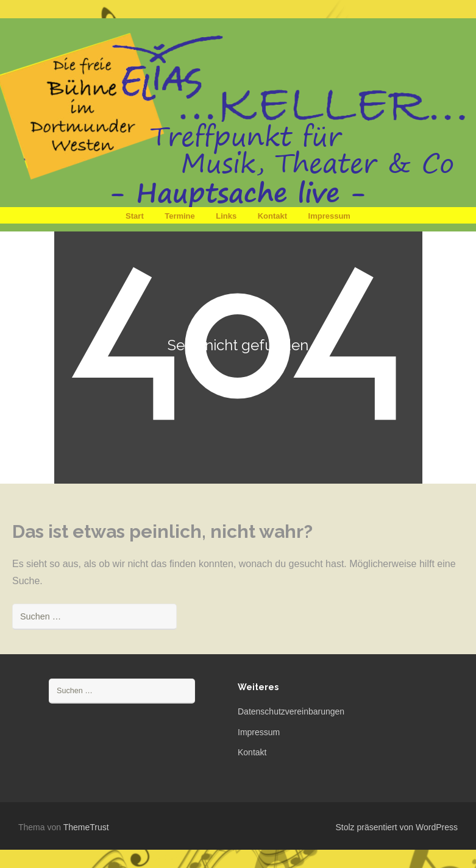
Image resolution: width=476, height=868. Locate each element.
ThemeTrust (86, 827)
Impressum (329, 216)
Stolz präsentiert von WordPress (397, 827)
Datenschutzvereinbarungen (291, 711)
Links (226, 216)
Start (135, 216)
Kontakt (272, 216)
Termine (180, 216)
